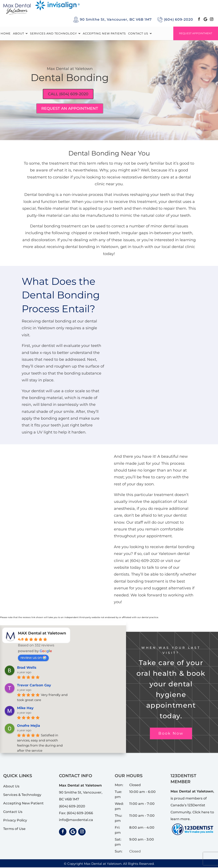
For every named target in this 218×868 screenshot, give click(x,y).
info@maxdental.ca (76, 821)
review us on (33, 658)
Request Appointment (196, 33)
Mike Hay (25, 709)
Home (6, 33)
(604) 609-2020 (179, 19)
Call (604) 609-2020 (68, 94)
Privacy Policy (15, 821)
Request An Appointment (70, 109)
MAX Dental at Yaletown (42, 634)
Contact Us (138, 33)
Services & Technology (22, 796)
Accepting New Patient (23, 804)
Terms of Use (14, 830)
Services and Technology (53, 33)
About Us (11, 787)
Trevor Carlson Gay (34, 686)
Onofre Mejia (29, 726)
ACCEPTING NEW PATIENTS (104, 33)
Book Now (171, 734)
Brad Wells (27, 668)
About (19, 33)
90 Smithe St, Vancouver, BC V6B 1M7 (116, 19)
